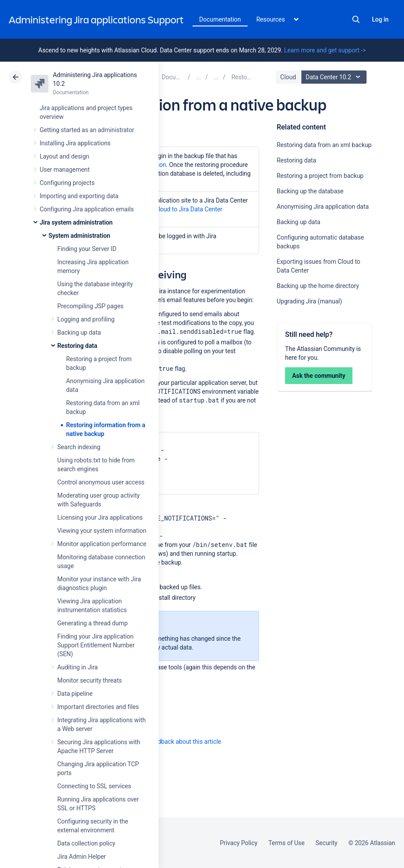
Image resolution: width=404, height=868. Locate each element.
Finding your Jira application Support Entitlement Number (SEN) (96, 645)
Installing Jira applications (75, 143)
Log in (380, 19)
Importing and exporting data (79, 196)
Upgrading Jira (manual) (309, 301)
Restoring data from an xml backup (324, 145)
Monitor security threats (90, 680)
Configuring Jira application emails (87, 209)
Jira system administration (76, 222)
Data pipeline (75, 694)
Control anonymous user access (101, 482)
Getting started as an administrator (87, 130)
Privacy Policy (239, 843)
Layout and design (64, 156)
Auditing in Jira (78, 667)
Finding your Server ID (87, 249)
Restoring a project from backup (320, 176)
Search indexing (79, 447)
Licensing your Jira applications (100, 517)
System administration (79, 236)
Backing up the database (310, 191)
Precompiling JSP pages (90, 306)
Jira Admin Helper (82, 857)
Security (326, 843)
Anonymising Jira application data (323, 207)
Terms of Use (286, 843)
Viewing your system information (102, 531)
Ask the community (319, 376)
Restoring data (77, 346)
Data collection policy (86, 843)
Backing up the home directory (318, 286)
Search (356, 19)
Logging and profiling (86, 319)
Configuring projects (67, 183)
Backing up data (79, 332)
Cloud (288, 77)
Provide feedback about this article (174, 742)
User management (65, 170)
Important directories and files (98, 707)
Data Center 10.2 (335, 77)
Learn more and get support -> (325, 50)
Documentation (220, 19)
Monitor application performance (102, 544)
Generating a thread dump (93, 623)
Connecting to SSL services (94, 786)
